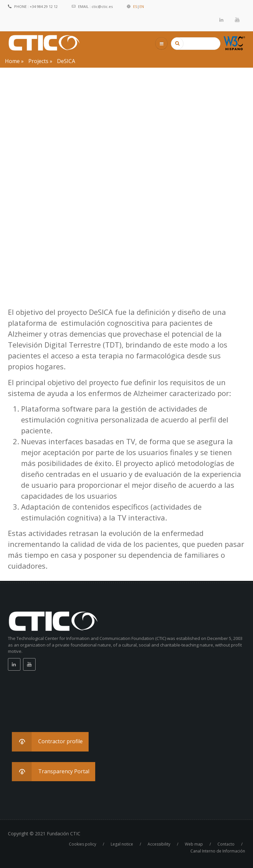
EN (142, 6)
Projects (38, 61)
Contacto (226, 844)
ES (135, 6)
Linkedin (222, 20)
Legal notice (122, 844)
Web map (194, 844)
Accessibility (159, 844)
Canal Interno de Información (218, 851)
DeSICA (66, 61)
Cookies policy (83, 844)
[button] (50, 742)
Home (12, 61)
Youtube (237, 20)
